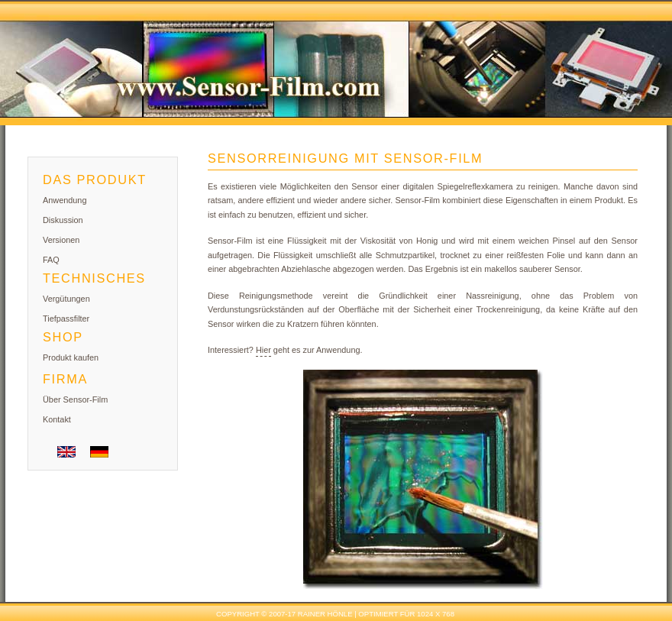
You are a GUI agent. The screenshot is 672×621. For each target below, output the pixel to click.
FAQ (51, 260)
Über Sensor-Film (75, 399)
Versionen (61, 240)
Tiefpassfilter (66, 319)
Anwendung (65, 200)
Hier (263, 350)
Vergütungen (66, 299)
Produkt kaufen (71, 357)
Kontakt (57, 419)
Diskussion (63, 220)
